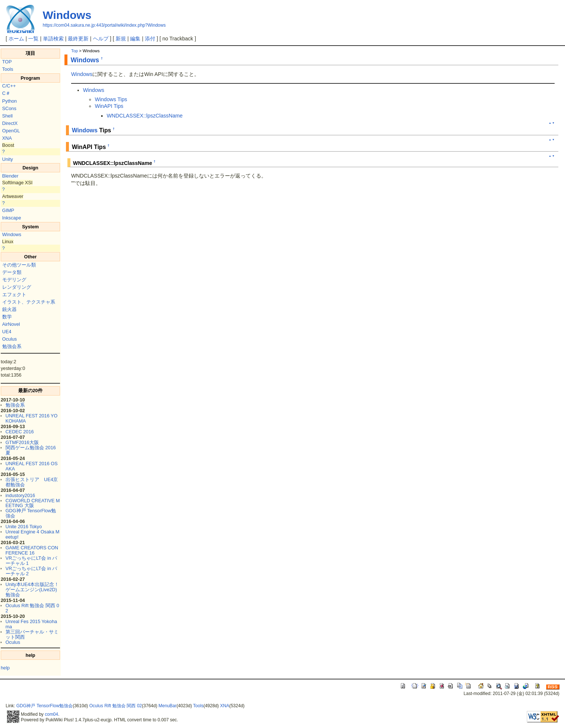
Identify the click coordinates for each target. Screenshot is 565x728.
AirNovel (11, 324)
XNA (7, 138)
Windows (67, 15)
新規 (121, 39)
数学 (7, 317)
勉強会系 (12, 346)
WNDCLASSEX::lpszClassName (145, 116)
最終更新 (78, 39)
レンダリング (17, 287)
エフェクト (14, 294)
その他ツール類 (19, 265)
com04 (51, 714)
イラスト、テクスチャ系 (29, 302)
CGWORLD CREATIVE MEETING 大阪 (33, 503)
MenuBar (168, 706)
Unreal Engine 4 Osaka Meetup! (33, 534)
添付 (150, 39)
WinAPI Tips (109, 106)
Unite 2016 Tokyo (24, 527)
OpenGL (11, 131)
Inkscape (12, 218)
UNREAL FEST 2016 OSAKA (32, 466)
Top (74, 51)
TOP (7, 62)
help (5, 668)
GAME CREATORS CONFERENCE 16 (32, 550)
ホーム (16, 39)
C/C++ (9, 86)
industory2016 (20, 495)
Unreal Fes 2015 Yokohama (31, 624)
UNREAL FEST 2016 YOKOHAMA (31, 418)
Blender (10, 176)
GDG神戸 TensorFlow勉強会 (31, 513)
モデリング (14, 280)
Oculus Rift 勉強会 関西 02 (32, 608)
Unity (8, 159)
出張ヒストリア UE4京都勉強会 (32, 482)
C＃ (6, 93)
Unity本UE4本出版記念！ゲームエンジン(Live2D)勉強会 (32, 590)
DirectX (10, 123)
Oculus (10, 339)
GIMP (8, 210)
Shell (7, 116)
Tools (8, 69)
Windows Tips (111, 99)
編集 (135, 39)
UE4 (7, 332)
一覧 (33, 39)
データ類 (12, 272)
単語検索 (53, 39)
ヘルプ (101, 39)
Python (10, 101)
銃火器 (9, 309)
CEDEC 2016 (20, 432)
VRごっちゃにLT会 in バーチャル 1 (31, 561)
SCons (9, 108)
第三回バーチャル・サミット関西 (32, 634)
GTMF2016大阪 (22, 442)
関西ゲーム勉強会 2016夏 (31, 450)
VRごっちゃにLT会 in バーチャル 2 (31, 571)
